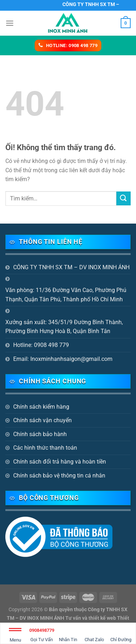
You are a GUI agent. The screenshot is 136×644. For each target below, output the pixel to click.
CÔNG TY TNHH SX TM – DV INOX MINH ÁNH (71, 267)
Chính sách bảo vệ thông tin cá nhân (59, 476)
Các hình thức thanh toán (45, 448)
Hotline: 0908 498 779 (41, 345)
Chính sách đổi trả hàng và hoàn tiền (60, 462)
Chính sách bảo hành (40, 434)
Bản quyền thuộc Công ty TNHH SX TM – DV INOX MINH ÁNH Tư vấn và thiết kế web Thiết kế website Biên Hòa (68, 618)
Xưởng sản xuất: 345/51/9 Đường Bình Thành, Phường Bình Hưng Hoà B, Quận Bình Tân (64, 327)
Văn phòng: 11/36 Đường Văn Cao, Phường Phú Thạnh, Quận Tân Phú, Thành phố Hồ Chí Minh (66, 295)
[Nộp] (124, 198)
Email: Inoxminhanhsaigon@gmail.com (63, 359)
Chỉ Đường (121, 634)
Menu (15, 636)
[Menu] (10, 23)
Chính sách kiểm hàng (41, 407)
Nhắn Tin (68, 634)
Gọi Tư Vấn (42, 634)
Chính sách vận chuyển (42, 420)
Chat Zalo (94, 634)
